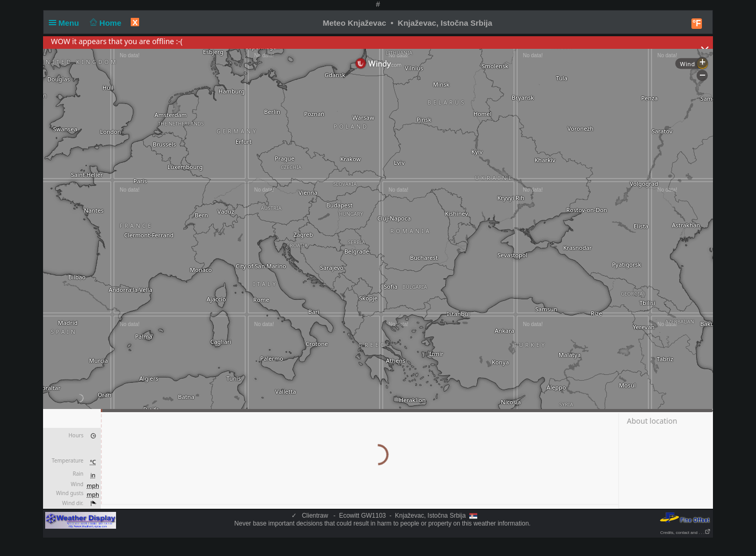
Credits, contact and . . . (686, 533)
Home (105, 23)
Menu (66, 23)
